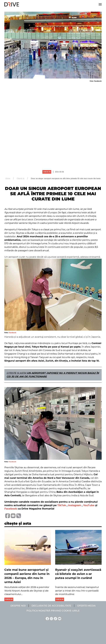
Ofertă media (86, 606)
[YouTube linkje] (59, 619)
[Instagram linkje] (51, 619)
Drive (8, 179)
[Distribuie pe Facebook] (7, 516)
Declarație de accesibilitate (51, 606)
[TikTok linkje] (55, 619)
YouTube (89, 505)
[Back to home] (12, 4)
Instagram (75, 505)
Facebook (13, 333)
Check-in (47, 172)
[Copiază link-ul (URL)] (18, 516)
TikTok (62, 505)
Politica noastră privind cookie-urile (53, 611)
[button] (100, 4)
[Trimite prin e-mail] (13, 516)
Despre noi (18, 606)
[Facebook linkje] (47, 619)
